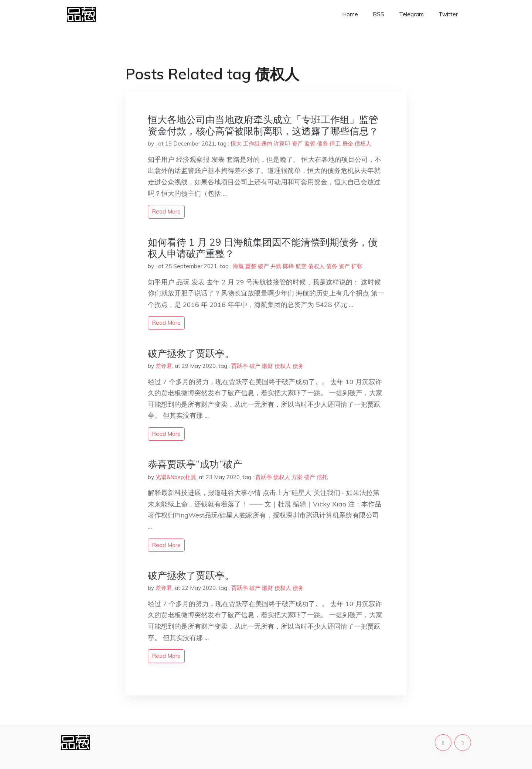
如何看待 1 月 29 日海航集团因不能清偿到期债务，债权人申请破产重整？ (263, 248)
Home (350, 14)
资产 (297, 143)
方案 (297, 477)
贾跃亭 (240, 366)
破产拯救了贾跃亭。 (191, 353)
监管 (310, 143)
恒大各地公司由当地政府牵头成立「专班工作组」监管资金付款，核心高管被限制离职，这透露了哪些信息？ (263, 125)
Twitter (448, 14)
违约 (267, 143)
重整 (251, 266)
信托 (322, 477)
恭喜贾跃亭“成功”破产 (195, 464)
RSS (378, 14)
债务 (323, 143)
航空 (301, 266)
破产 (263, 266)
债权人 (363, 143)
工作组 (251, 143)
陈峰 (289, 266)
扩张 (357, 266)
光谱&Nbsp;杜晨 (176, 477)
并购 (276, 266)
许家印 (282, 143)
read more (166, 211)
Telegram (411, 14)
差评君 (164, 366)
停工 (335, 143)
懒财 (267, 366)
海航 (238, 266)
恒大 (236, 143)
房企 (348, 143)
